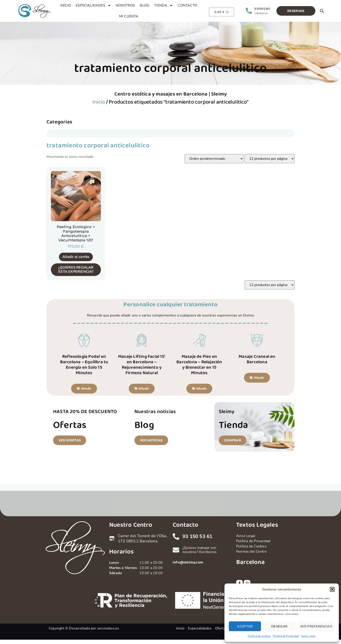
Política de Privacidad (286, 636)
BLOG (145, 5)
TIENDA (164, 5)
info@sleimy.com (188, 562)
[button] (332, 589)
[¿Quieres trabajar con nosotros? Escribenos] (176, 550)
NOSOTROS (125, 5)
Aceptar (245, 626)
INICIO (66, 5)
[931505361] (249, 11)
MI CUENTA (129, 16)
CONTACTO (187, 5)
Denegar (279, 626)
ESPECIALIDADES (93, 5)
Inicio (99, 102)
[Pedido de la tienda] (214, 159)
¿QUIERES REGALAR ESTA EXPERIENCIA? (76, 270)
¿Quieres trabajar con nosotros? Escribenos (200, 550)
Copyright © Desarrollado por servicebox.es (84, 628)
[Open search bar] (322, 11)
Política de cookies (259, 636)
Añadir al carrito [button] (76, 257)
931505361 (262, 9)
